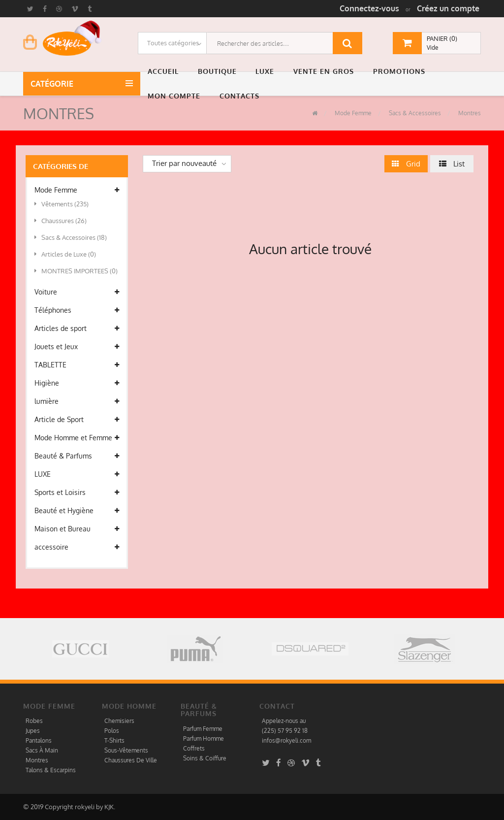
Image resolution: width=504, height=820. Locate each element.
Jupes (33, 731)
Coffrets (194, 748)
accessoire (77, 547)
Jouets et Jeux (77, 347)
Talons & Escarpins (51, 770)
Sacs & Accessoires (414, 113)
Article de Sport (77, 420)
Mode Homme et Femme (77, 438)
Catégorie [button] (54, 84)
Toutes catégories (173, 43)
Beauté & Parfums (77, 456)
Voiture (77, 292)
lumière (77, 401)
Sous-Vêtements (126, 750)
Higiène (77, 383)
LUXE (77, 474)
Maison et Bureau (77, 529)
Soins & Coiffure (205, 758)
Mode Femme (352, 113)
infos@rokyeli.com (286, 740)
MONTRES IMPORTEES (76, 271)
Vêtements (62, 204)
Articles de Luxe (65, 254)
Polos (112, 731)
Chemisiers (119, 721)
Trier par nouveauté (184, 163)
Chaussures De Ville (131, 760)
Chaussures (61, 221)
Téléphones (77, 310)
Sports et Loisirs (77, 492)
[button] (165, 71)
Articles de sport (77, 328)
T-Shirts (114, 740)
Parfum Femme (203, 729)
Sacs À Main (42, 750)
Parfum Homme (204, 738)
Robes (34, 721)
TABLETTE (77, 365)
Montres (469, 113)
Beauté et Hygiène (77, 511)
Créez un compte (448, 8)
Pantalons (39, 740)
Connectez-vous (369, 8)
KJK (109, 807)
